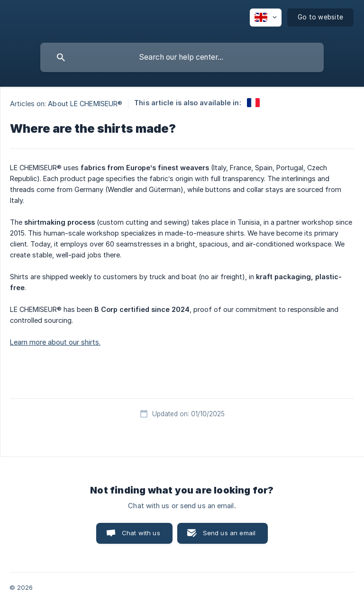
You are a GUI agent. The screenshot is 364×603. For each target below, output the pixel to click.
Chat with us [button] (141, 533)
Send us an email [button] (229, 533)
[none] (266, 18)
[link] (253, 103)
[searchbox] (182, 57)
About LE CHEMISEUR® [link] (85, 104)
